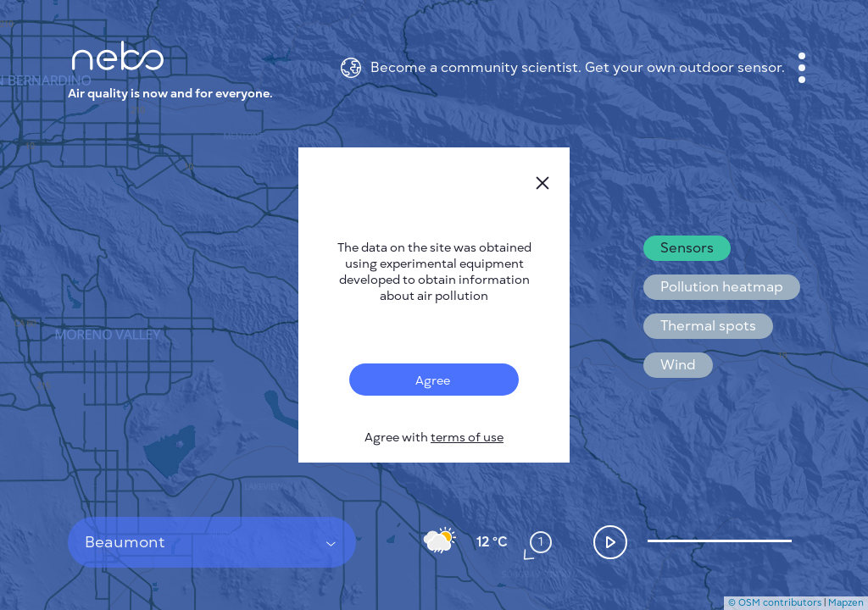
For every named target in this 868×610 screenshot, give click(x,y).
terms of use (467, 438)
